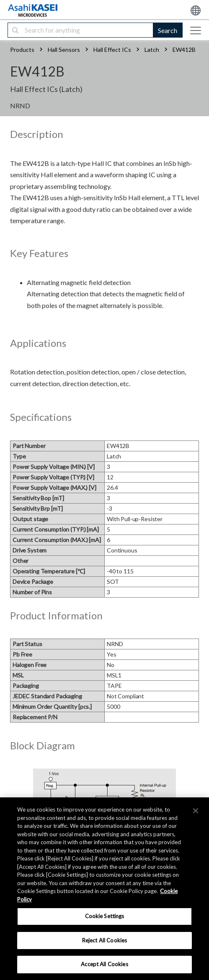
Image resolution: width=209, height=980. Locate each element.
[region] (104, 889)
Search (168, 30)
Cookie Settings (105, 916)
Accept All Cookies (104, 964)
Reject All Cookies (104, 940)
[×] (196, 811)
